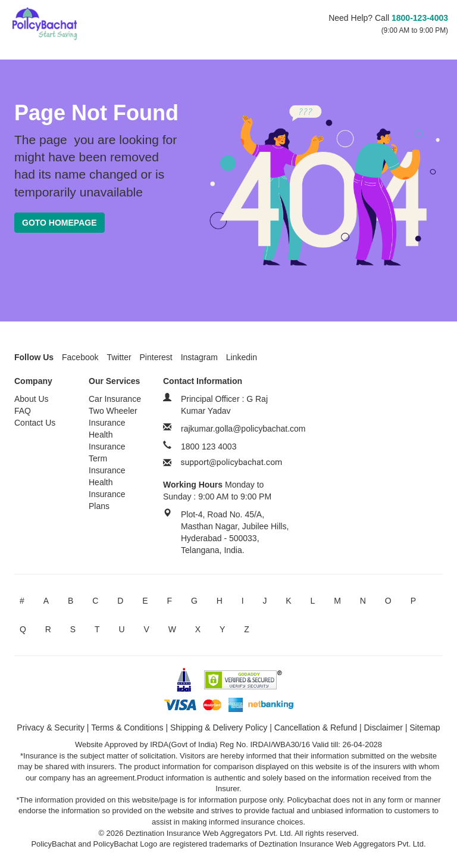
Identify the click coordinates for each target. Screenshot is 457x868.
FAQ (23, 411)
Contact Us (35, 423)
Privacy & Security (51, 728)
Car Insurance (115, 399)
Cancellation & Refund (316, 728)
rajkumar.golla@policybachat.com (243, 429)
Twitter (119, 357)
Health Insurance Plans (107, 494)
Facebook (80, 357)
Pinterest (156, 357)
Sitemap (425, 728)
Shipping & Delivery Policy (219, 728)
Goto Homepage (60, 223)
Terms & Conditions (127, 728)
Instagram (199, 357)
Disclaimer (384, 728)
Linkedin (242, 357)
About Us (32, 399)
